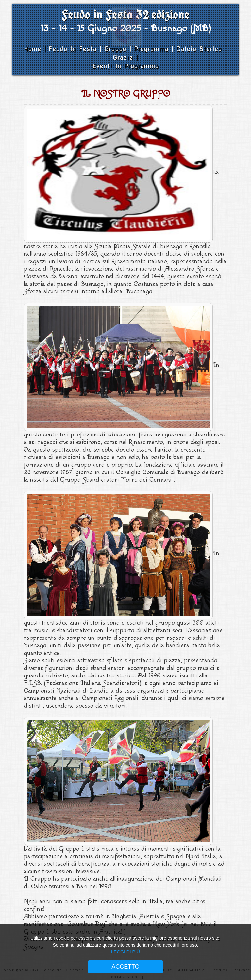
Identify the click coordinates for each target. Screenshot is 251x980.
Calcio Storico (201, 49)
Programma (151, 49)
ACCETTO (125, 967)
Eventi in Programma (126, 66)
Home (34, 49)
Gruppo (117, 49)
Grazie (123, 57)
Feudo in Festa (74, 49)
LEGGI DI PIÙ (125, 952)
